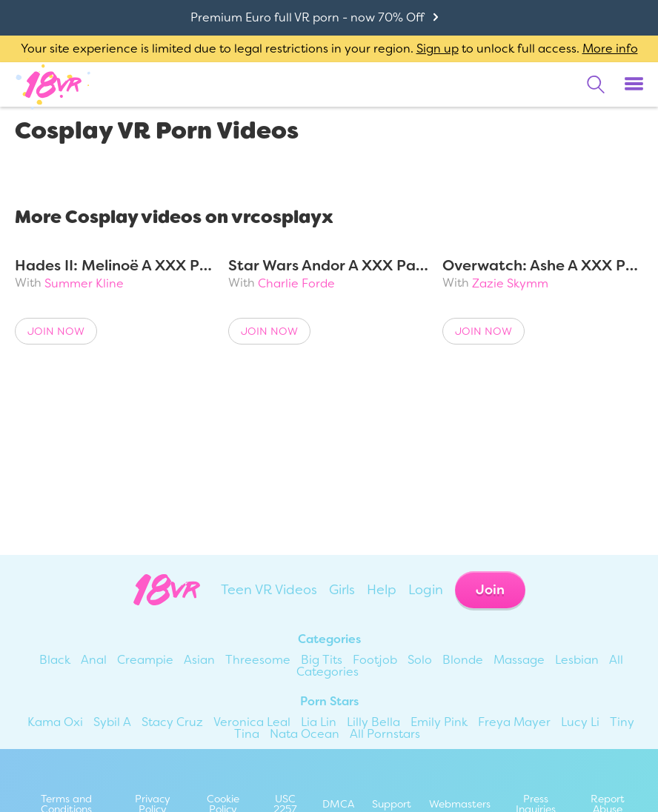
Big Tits (322, 660)
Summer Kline (84, 283)
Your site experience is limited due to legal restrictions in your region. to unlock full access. (300, 49)
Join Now (56, 331)
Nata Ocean (305, 734)
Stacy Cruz (172, 722)
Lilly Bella (373, 722)
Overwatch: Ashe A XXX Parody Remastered (543, 265)
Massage (519, 660)
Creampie (145, 660)
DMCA (338, 804)
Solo (420, 660)
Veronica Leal (252, 722)
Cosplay (97, 172)
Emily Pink (439, 722)
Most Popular (253, 172)
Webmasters (460, 804)
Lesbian (577, 660)
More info (610, 49)
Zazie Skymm (510, 283)
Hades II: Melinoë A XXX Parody (115, 265)
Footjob (375, 660)
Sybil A (112, 722)
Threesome (258, 660)
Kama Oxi (55, 722)
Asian (199, 660)
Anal (94, 660)
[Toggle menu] (634, 84)
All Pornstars (385, 734)
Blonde (463, 660)
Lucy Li (580, 722)
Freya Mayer (514, 722)
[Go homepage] (53, 84)
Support (392, 804)
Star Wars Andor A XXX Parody (329, 265)
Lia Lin (319, 722)
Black (55, 660)
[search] (596, 84)
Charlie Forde (296, 283)
